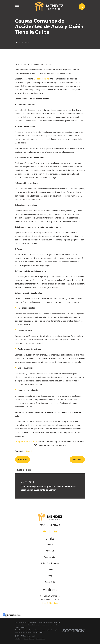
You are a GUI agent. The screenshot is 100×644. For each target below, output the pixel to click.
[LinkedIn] (55, 531)
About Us (50, 551)
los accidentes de (41, 79)
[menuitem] (18, 639)
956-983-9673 (50, 525)
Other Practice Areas (50, 563)
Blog (50, 576)
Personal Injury (50, 557)
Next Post (77, 459)
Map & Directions (50, 603)
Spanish (29, 451)
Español (50, 569)
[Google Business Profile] (45, 531)
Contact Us (50, 582)
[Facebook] (50, 531)
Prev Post (22, 459)
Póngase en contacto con (27, 441)
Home (50, 545)
